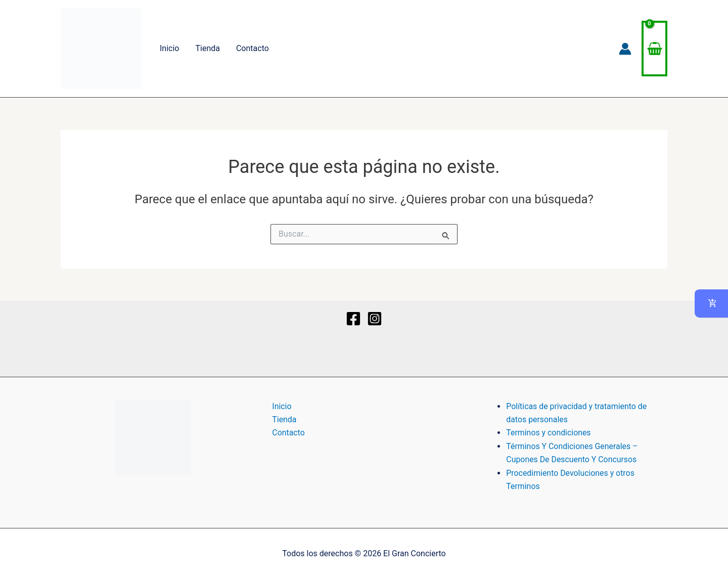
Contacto (253, 48)
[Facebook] (353, 319)
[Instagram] (375, 319)
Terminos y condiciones (549, 433)
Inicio (169, 48)
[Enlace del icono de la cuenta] (625, 49)
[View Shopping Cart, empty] (654, 49)
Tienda (207, 48)
